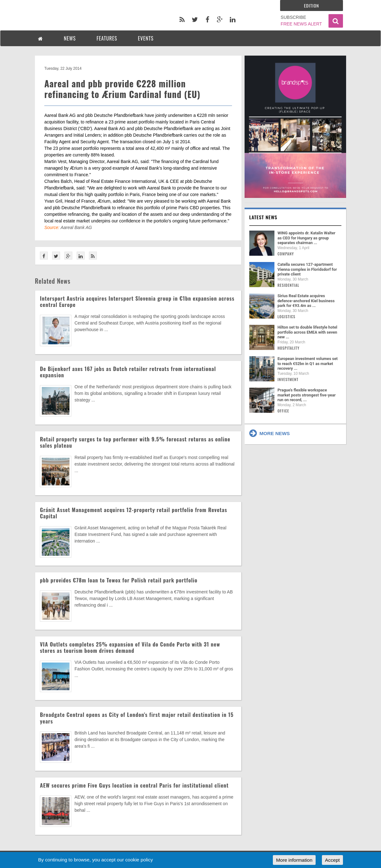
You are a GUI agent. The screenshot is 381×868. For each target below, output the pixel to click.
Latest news (263, 217)
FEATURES (107, 38)
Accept (332, 860)
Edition (312, 5)
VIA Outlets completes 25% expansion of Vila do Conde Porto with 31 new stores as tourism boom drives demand (130, 647)
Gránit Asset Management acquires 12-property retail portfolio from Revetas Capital (134, 513)
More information (294, 860)
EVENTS (146, 38)
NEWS (70, 38)
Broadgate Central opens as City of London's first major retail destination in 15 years (137, 718)
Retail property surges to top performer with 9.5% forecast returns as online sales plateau (135, 442)
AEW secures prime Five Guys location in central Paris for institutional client (134, 785)
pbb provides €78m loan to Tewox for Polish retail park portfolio (119, 580)
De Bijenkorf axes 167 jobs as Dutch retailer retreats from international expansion (128, 372)
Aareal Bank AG (76, 227)
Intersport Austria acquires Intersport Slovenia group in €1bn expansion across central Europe (137, 301)
